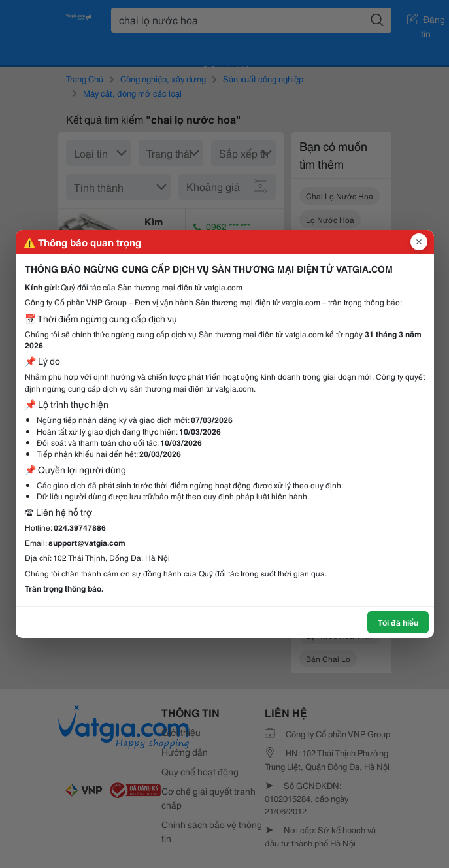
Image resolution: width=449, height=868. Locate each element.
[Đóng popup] (419, 242)
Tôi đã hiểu (398, 622)
